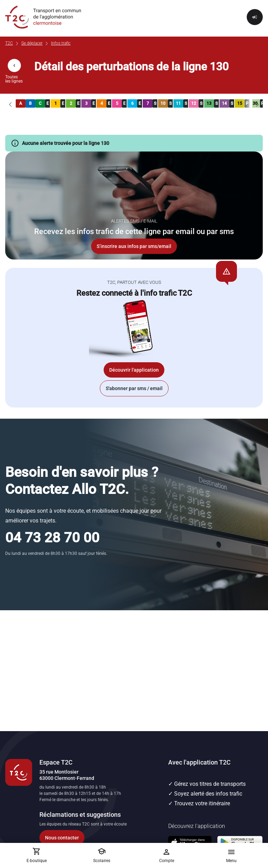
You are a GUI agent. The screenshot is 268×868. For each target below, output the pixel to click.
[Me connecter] (166, 855)
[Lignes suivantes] (258, 103)
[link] (21, 103)
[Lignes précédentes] (10, 103)
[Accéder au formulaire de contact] (87, 838)
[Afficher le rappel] (255, 17)
